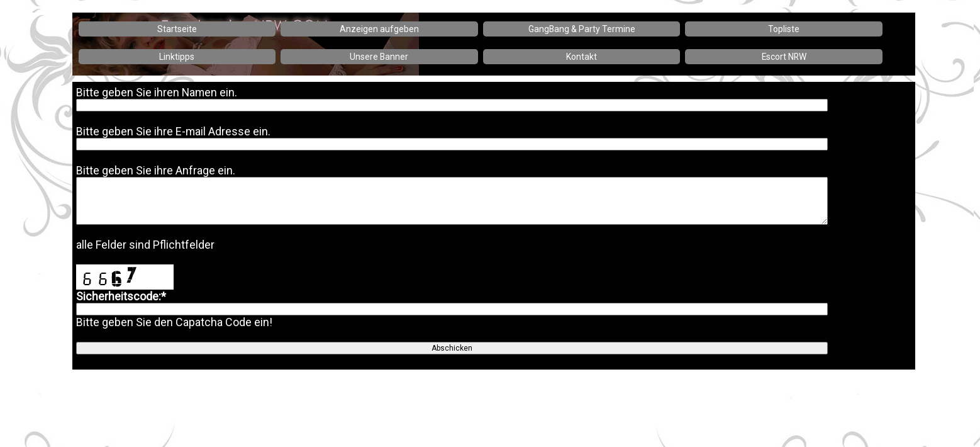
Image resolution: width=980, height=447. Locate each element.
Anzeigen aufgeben (379, 29)
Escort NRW (784, 57)
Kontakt (582, 57)
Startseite (177, 29)
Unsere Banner (379, 57)
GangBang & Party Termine (582, 29)
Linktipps (177, 57)
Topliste (784, 29)
